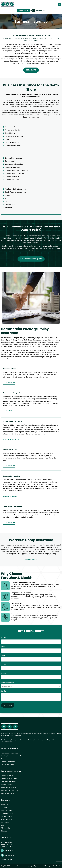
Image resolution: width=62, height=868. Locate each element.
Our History (5, 808)
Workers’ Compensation (10, 791)
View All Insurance (7, 765)
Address (4, 673)
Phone (3, 646)
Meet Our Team (6, 811)
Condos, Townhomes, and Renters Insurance (17, 756)
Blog (2, 825)
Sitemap (4, 831)
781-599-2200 (9, 851)
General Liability (7, 785)
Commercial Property (9, 779)
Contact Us (5, 822)
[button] (60, 4)
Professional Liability (8, 788)
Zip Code (4, 664)
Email (3, 655)
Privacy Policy (6, 828)
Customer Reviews (8, 813)
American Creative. (56, 866)
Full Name (5, 637)
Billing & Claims (6, 816)
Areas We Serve (7, 819)
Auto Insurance (6, 759)
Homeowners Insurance (9, 753)
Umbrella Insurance (8, 762)
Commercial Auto (7, 776)
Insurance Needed (8, 682)
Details (3, 691)
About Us (4, 805)
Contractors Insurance (9, 782)
